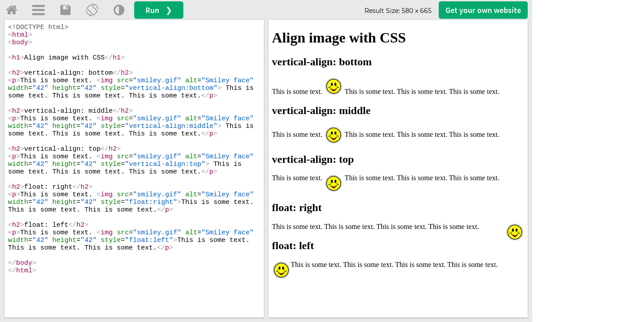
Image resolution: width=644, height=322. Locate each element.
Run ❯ (159, 10)
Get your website (483, 10)
